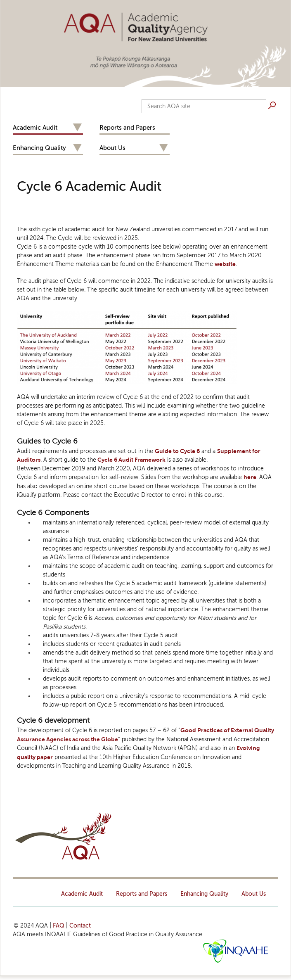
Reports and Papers (127, 128)
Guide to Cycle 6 (177, 451)
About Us (112, 148)
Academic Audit (35, 128)
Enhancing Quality (39, 148)
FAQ (59, 926)
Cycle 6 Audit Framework (131, 460)
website (225, 264)
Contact (80, 926)
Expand (77, 128)
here (250, 477)
